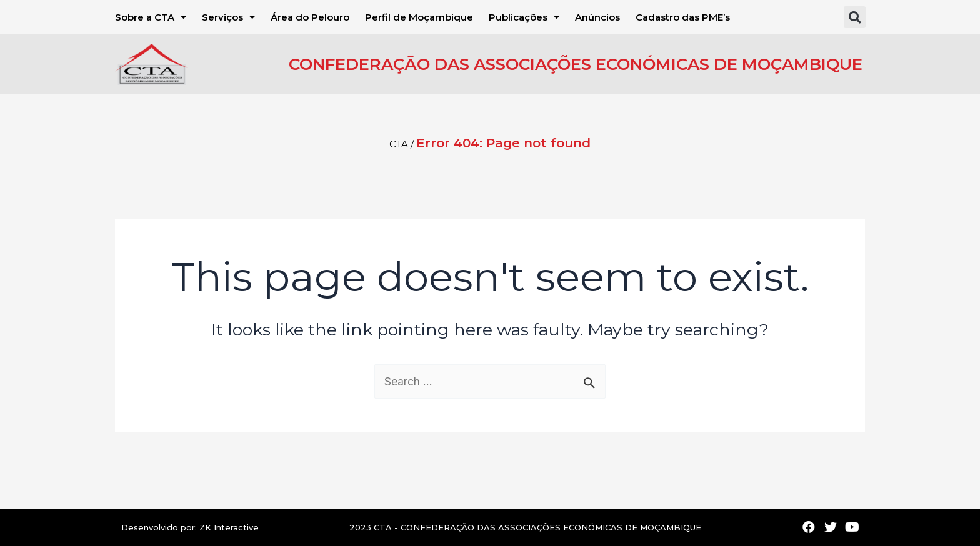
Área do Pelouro (310, 17)
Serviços (228, 17)
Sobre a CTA (151, 17)
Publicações (524, 17)
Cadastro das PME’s (683, 17)
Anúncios (597, 17)
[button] (855, 17)
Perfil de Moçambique (419, 17)
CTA (399, 144)
